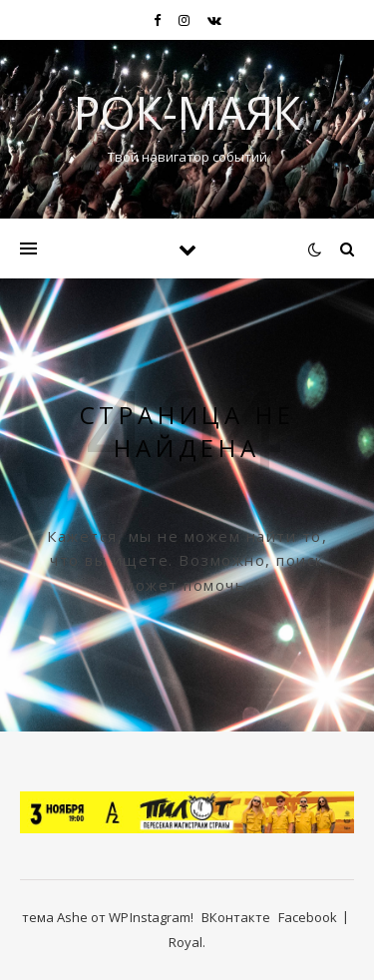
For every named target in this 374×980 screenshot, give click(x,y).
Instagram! (162, 917)
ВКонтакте (236, 917)
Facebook (308, 917)
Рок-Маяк (187, 112)
